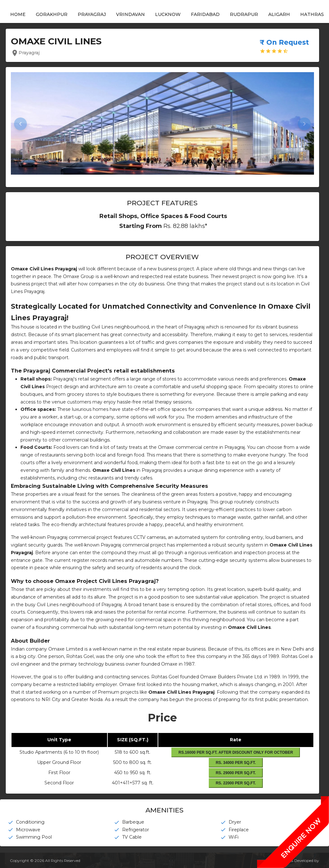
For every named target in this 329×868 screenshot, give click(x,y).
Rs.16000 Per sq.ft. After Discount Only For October (236, 752)
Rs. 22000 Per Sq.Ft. (235, 783)
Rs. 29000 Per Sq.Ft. (235, 773)
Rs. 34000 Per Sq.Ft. (235, 763)
